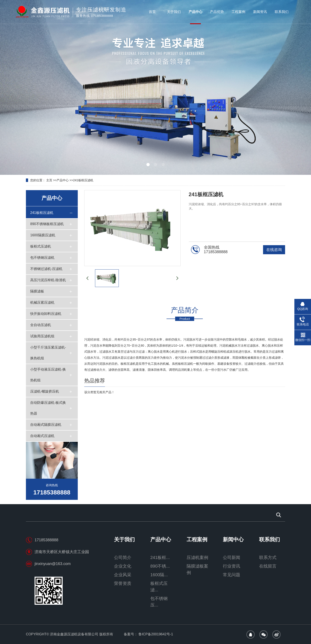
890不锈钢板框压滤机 (47, 224)
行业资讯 (232, 566)
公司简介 (123, 557)
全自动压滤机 (41, 325)
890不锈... (160, 566)
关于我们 (174, 12)
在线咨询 (274, 250)
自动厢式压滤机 (42, 436)
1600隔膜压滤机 (43, 235)
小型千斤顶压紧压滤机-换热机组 (48, 353)
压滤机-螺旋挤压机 (45, 391)
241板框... (160, 557)
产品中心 (195, 12)
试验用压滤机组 (42, 336)
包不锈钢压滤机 (42, 258)
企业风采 (123, 575)
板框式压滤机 (41, 246)
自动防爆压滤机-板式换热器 (48, 408)
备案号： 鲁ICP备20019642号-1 (148, 634)
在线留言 (268, 566)
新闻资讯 (260, 12)
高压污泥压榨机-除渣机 (48, 280)
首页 (152, 12)
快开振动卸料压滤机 (46, 314)
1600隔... (159, 575)
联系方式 (268, 557)
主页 (49, 180)
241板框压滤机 (83, 180)
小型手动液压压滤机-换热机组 (48, 375)
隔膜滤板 (37, 291)
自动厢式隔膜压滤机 (46, 425)
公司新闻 (232, 557)
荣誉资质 (123, 583)
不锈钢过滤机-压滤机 (46, 269)
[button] (148, 165)
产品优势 (217, 12)
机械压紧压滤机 (42, 302)
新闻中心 (233, 540)
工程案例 (238, 12)
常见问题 (232, 575)
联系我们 (282, 12)
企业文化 (123, 566)
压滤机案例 (197, 557)
